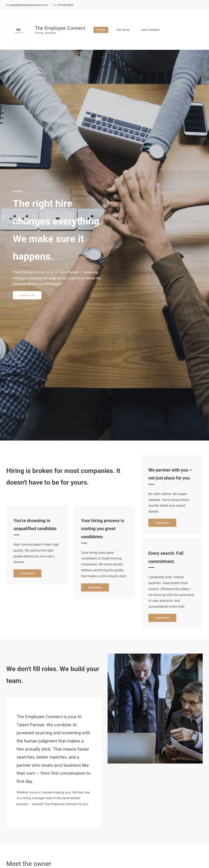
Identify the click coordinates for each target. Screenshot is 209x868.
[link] (155, 657)
